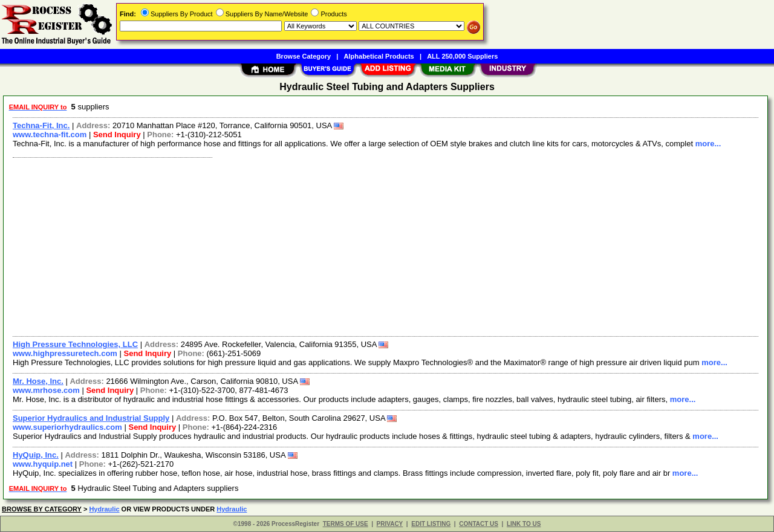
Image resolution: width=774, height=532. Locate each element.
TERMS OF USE (346, 524)
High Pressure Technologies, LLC (75, 344)
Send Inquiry (117, 135)
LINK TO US (524, 524)
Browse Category (304, 56)
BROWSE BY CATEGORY (42, 509)
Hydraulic (104, 509)
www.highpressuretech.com (65, 353)
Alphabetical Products (379, 56)
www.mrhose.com (46, 390)
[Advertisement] (371, 245)
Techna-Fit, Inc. (41, 125)
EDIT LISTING (431, 524)
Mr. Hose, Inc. (38, 381)
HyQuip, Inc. (36, 455)
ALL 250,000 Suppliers (462, 56)
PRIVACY (390, 524)
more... (708, 144)
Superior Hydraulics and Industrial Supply (91, 418)
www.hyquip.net (43, 464)
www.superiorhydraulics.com (67, 427)
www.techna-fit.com (50, 135)
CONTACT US (479, 524)
